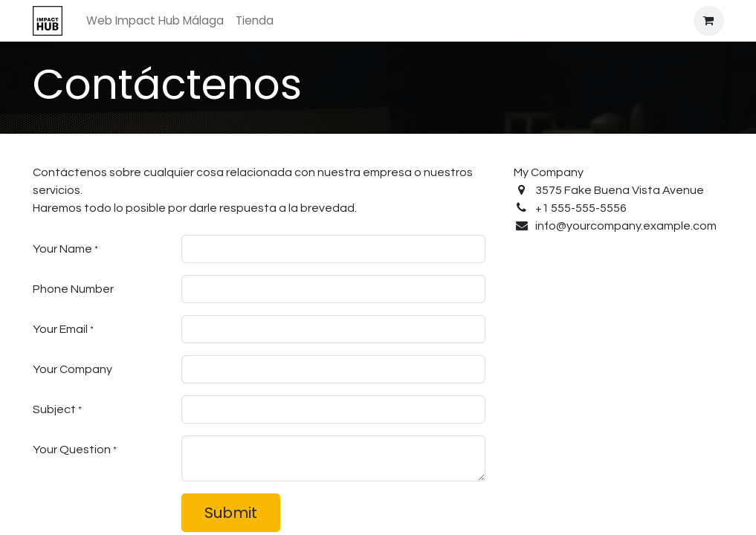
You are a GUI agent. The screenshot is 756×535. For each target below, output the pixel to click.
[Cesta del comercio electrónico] (708, 21)
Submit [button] (231, 513)
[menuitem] (155, 21)
